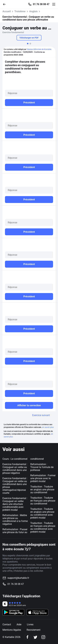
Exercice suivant (41, 415)
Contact (7, 624)
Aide (19, 624)
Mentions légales (12, 630)
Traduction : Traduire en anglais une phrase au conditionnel (42, 490)
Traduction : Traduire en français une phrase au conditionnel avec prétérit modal (43, 527)
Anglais (33, 11)
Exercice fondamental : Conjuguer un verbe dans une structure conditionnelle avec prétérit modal (15, 504)
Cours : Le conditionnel (15, 459)
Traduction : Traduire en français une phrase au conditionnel (43, 501)
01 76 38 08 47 (41, 4)
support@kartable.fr (18, 578)
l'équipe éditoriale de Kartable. (39, 49)
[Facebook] (27, 637)
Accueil (7, 11)
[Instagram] (43, 637)
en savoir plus (48, 427)
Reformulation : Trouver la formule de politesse (42, 467)
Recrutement (33, 630)
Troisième (20, 11)
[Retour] (6, 4)
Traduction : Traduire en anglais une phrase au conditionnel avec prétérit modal (42, 513)
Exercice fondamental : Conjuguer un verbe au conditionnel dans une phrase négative (15, 469)
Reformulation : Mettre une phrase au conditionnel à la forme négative (15, 520)
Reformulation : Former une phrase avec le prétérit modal (43, 478)
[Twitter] (35, 637)
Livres (30, 624)
